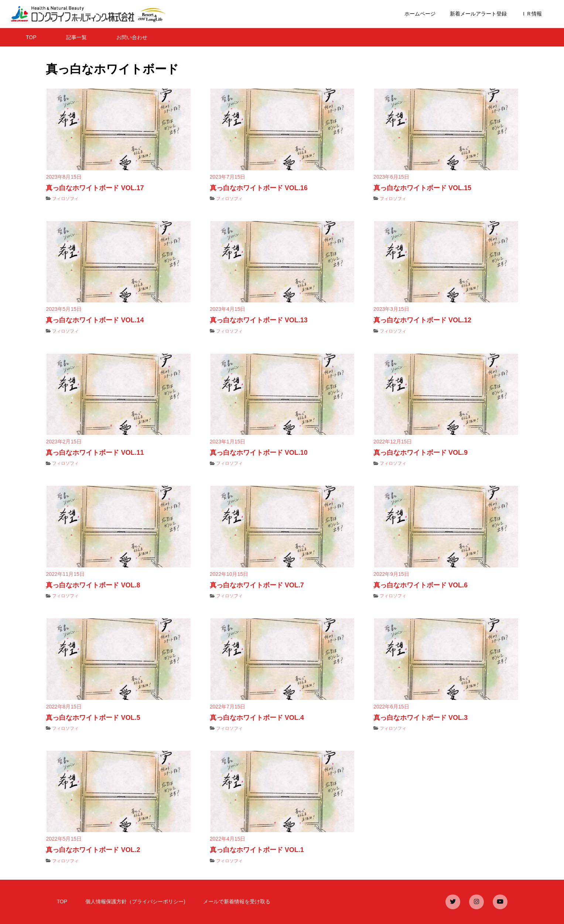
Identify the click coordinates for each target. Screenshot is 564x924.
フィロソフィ (65, 199)
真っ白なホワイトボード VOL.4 (257, 718)
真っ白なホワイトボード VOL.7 (257, 585)
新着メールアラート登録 (478, 14)
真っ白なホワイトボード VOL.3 (421, 718)
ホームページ (420, 14)
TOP (31, 37)
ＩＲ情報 (531, 14)
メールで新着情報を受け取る (237, 901)
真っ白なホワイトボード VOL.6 (421, 585)
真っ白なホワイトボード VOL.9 (421, 453)
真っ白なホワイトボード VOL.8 (93, 585)
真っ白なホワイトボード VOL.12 (422, 320)
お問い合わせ (132, 37)
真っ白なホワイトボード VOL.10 (259, 453)
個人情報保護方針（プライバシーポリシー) (135, 901)
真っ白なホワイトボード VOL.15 (422, 188)
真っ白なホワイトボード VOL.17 (95, 188)
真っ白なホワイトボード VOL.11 (95, 453)
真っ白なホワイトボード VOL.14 (95, 320)
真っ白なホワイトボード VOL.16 (259, 188)
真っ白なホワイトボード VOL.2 (93, 850)
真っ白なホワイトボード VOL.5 (93, 718)
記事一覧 (76, 37)
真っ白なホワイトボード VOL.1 (257, 850)
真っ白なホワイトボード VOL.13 (259, 320)
